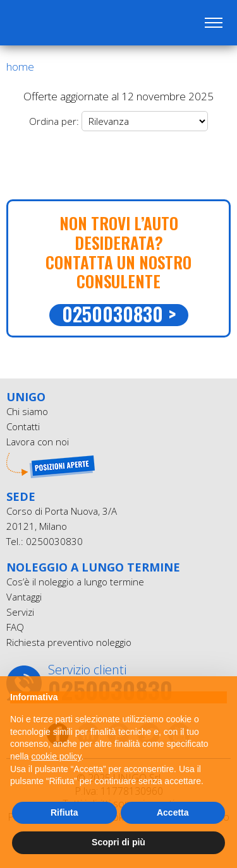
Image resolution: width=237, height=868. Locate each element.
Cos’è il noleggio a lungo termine (75, 582)
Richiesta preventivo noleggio (69, 642)
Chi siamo (27, 411)
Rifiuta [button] (64, 812)
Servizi (20, 612)
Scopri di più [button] (118, 842)
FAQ (15, 627)
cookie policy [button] (56, 756)
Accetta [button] (173, 812)
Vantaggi (24, 597)
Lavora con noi (38, 442)
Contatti (23, 426)
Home (20, 67)
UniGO (75, 23)
